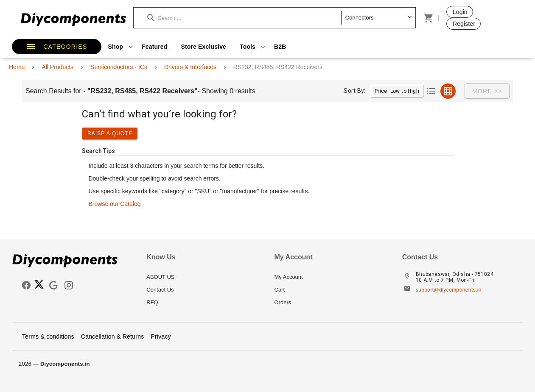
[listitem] (203, 277)
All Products (57, 67)
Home (17, 67)
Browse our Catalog (115, 204)
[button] (244, 18)
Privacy (161, 336)
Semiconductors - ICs (119, 67)
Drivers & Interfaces (190, 67)
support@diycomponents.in (449, 290)
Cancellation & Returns (113, 336)
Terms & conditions (48, 336)
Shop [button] (122, 47)
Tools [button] (253, 47)
